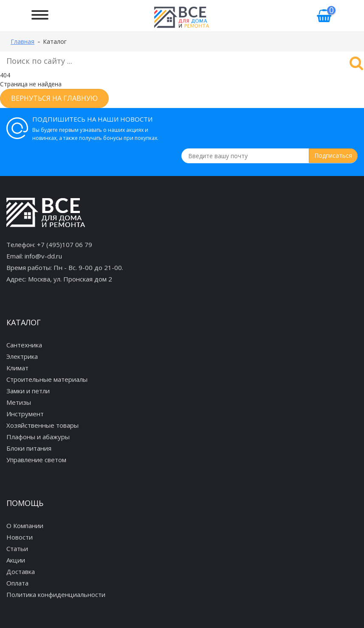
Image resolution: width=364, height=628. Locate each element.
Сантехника (24, 345)
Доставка (21, 571)
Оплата (17, 583)
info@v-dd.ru (43, 256)
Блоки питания (29, 448)
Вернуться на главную (54, 98)
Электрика (22, 356)
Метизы (19, 402)
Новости (20, 537)
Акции (16, 560)
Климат (17, 368)
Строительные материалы (47, 379)
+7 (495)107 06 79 (65, 244)
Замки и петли (28, 391)
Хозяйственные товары (42, 425)
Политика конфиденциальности (56, 594)
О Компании (25, 526)
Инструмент (25, 414)
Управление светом (36, 460)
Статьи (17, 548)
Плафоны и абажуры (38, 437)
